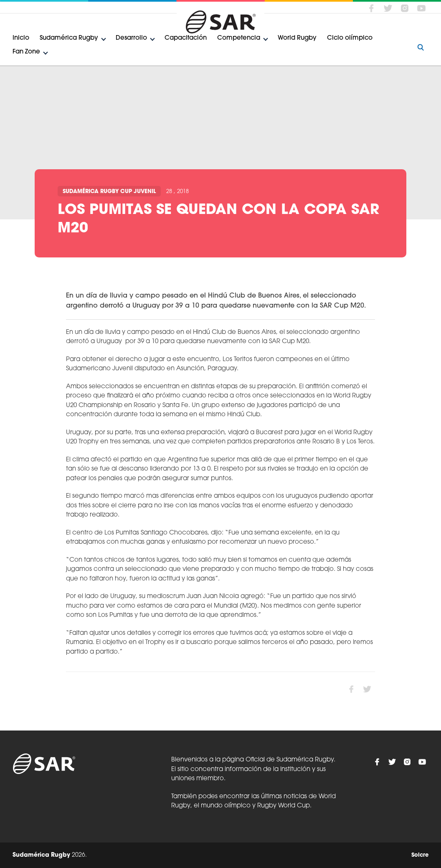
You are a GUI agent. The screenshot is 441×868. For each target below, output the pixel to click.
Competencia (239, 38)
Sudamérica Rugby (69, 38)
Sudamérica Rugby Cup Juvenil (109, 192)
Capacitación (186, 38)
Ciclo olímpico (350, 38)
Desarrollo (131, 38)
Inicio (21, 38)
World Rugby (297, 38)
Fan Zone (26, 52)
